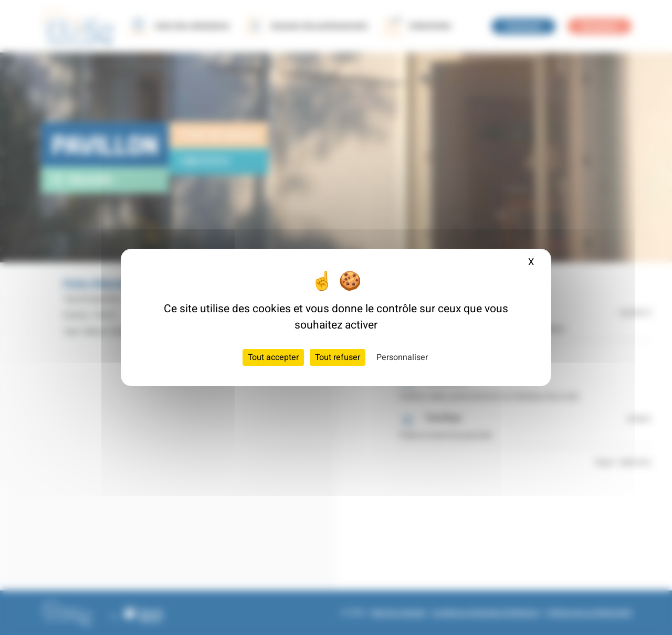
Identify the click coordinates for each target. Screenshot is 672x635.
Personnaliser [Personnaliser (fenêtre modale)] (402, 357)
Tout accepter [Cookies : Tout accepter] (273, 357)
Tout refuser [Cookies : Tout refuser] (338, 357)
